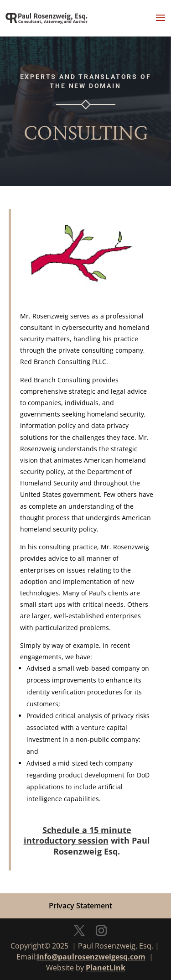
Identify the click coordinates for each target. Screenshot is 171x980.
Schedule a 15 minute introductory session (78, 835)
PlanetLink (106, 968)
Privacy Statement (80, 906)
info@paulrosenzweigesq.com (91, 957)
